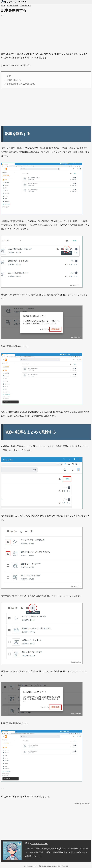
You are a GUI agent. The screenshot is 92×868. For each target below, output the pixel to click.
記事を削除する (14, 80)
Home (3, 5)
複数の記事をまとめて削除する (21, 84)
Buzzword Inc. (51, 866)
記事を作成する (25, 5)
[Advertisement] (46, 32)
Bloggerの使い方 (12, 5)
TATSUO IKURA (40, 843)
